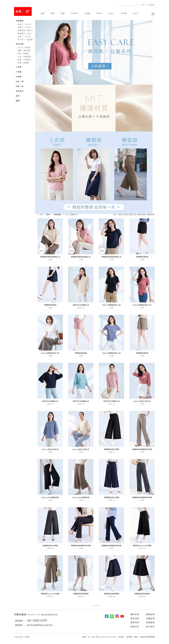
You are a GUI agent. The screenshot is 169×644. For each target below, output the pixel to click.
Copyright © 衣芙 (22, 637)
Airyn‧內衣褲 (23, 47)
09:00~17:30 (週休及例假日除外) (43, 615)
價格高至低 (141, 215)
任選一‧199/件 (23, 37)
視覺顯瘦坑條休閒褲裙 (81, 594)
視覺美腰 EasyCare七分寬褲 (142, 546)
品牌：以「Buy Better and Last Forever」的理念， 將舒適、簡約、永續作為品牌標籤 (119, 637)
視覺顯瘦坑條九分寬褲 (111, 449)
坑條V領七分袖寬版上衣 (81, 305)
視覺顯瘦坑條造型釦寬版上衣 (50, 257)
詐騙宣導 (150, 618)
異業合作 (135, 627)
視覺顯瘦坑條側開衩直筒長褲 (142, 449)
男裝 (53, 13)
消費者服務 (21, 614)
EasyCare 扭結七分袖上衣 (142, 401)
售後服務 (150, 622)
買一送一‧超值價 (24, 40)
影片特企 (150, 627)
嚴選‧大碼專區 (23, 60)
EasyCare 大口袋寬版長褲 (50, 497)
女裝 (43, 13)
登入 (143, 5)
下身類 (87, 13)
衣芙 (41, 215)
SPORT (74, 13)
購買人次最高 (124, 215)
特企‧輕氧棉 (22, 54)
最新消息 (135, 618)
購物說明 (150, 614)
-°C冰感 (123, 13)
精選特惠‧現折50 (24, 30)
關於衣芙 (135, 614)
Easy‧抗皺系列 (24, 57)
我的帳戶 (152, 5)
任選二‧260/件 (23, 24)
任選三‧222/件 (23, 27)
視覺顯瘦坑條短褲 (142, 257)
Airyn (111, 13)
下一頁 (98, 605)
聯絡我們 (135, 622)
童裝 (63, 13)
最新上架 (133, 215)
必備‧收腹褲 (22, 63)
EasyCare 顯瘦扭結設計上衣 (111, 305)
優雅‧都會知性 (23, 51)
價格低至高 (151, 215)
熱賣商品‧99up (24, 34)
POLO (99, 13)
